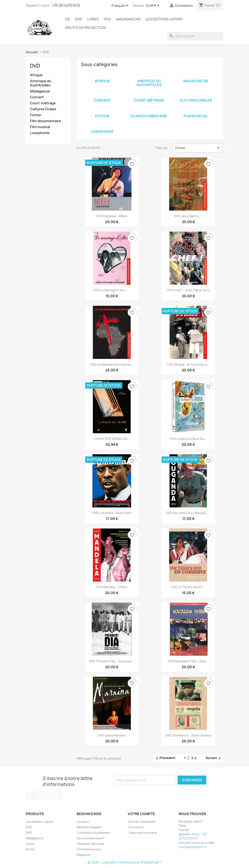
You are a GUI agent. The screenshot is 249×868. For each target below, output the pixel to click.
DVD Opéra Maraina (112, 735)
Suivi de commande (142, 822)
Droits (30, 849)
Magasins (84, 855)
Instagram (58, 796)
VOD (107, 19)
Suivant (214, 758)
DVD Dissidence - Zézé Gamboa (188, 735)
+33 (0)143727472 (66, 5)
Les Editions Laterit (164, 19)
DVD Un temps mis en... (188, 587)
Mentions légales (89, 827)
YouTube (40, 796)
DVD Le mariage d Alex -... (112, 290)
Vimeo (49, 796)
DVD (79, 19)
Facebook (30, 796)
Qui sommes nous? (91, 838)
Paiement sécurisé (90, 844)
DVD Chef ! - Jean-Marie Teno (188, 290)
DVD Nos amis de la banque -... (188, 513)
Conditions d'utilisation (93, 833)
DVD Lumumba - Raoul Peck (112, 513)
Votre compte (141, 814)
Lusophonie (40, 133)
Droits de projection (85, 28)
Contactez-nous (89, 849)
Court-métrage (43, 103)
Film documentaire (45, 121)
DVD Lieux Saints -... (188, 216)
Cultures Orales (43, 109)
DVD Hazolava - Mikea (112, 216)
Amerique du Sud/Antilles (41, 83)
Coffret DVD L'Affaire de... (112, 439)
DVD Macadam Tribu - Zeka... (188, 661)
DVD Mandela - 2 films (112, 587)
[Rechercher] (195, 36)
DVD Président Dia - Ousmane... (112, 661)
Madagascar (128, 19)
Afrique (36, 75)
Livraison (83, 822)
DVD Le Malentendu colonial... (112, 365)
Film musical (40, 127)
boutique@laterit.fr (193, 847)
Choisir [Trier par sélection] (198, 148)
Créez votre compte (142, 833)
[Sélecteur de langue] (121, 6)
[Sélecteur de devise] (154, 6)
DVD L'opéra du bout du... (188, 439)
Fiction (36, 115)
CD (68, 19)
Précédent (165, 758)
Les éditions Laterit (40, 822)
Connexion (136, 827)
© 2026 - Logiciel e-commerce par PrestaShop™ (125, 862)
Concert (37, 97)
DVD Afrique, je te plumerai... (188, 365)
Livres (93, 19)
